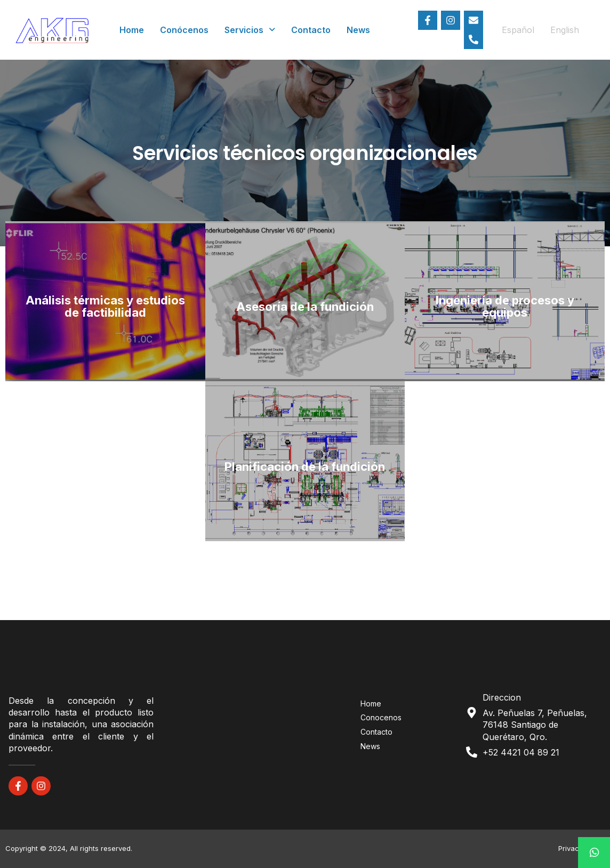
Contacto (311, 30)
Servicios (250, 30)
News (358, 30)
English (565, 30)
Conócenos (184, 30)
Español (518, 30)
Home (132, 30)
